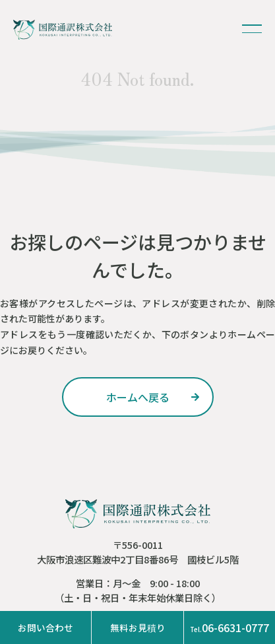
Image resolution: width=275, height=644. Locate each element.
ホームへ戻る (138, 397)
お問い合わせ (46, 627)
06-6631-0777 (229, 627)
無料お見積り (138, 627)
